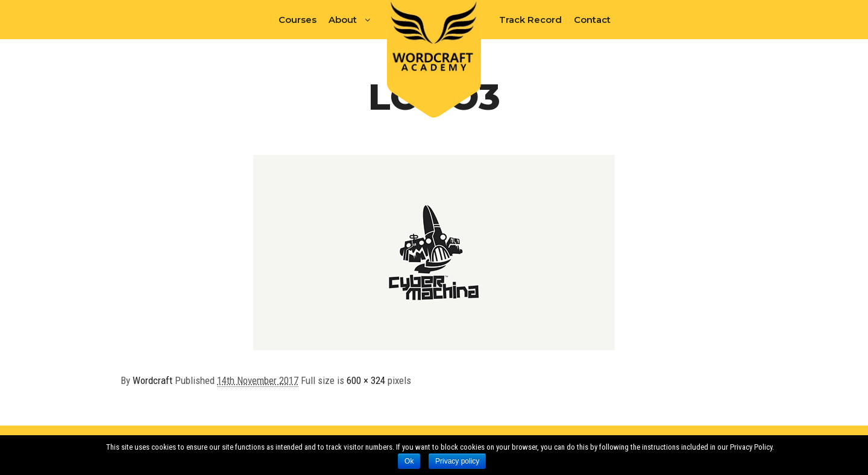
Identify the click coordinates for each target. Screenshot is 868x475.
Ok (409, 461)
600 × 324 (366, 380)
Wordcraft (153, 380)
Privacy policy (457, 461)
